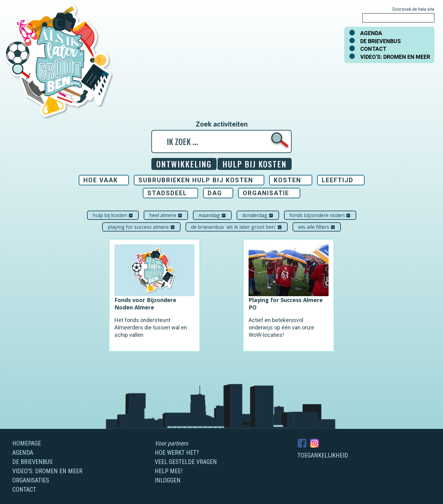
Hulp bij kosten (113, 215)
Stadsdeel (167, 193)
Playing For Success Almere (141, 227)
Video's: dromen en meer (395, 57)
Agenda (371, 33)
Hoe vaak (101, 180)
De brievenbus (381, 41)
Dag (215, 193)
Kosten (287, 180)
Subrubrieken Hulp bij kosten (196, 180)
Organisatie (266, 193)
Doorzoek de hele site (413, 9)
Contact (373, 49)
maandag (212, 215)
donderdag (258, 215)
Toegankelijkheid (323, 455)
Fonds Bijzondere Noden (320, 215)
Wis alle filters (317, 227)
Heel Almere (166, 215)
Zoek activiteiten (222, 124)
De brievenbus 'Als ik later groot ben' (237, 227)
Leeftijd (338, 180)
